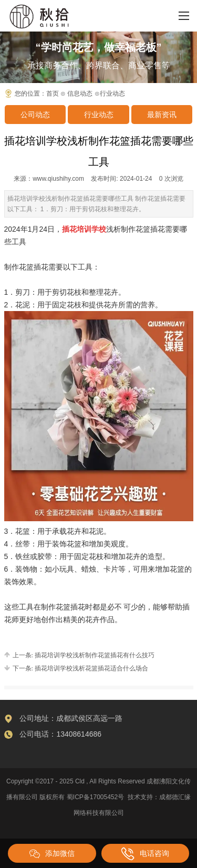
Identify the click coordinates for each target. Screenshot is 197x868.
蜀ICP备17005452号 (95, 797)
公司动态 (35, 115)
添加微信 (52, 854)
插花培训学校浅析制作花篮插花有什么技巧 (94, 655)
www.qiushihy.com (58, 179)
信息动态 (80, 94)
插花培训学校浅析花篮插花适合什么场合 (91, 668)
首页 (53, 94)
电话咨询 (145, 854)
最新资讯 (162, 115)
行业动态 (99, 115)
